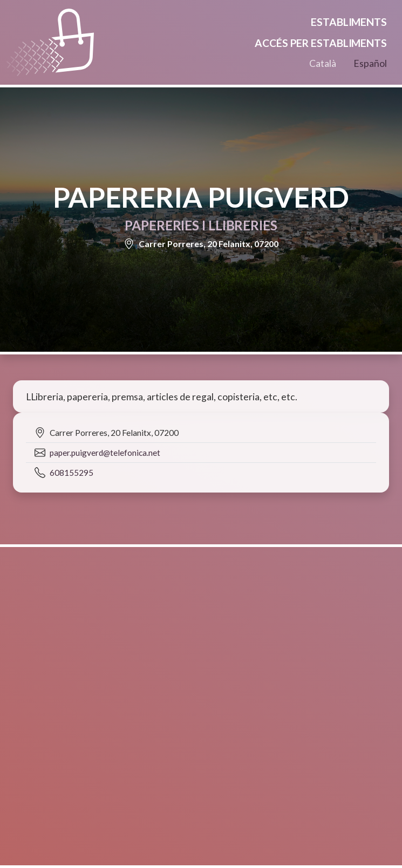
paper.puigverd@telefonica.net (105, 453)
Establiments (349, 22)
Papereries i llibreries (201, 225)
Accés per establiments (321, 43)
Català (323, 63)
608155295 (71, 473)
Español (370, 63)
